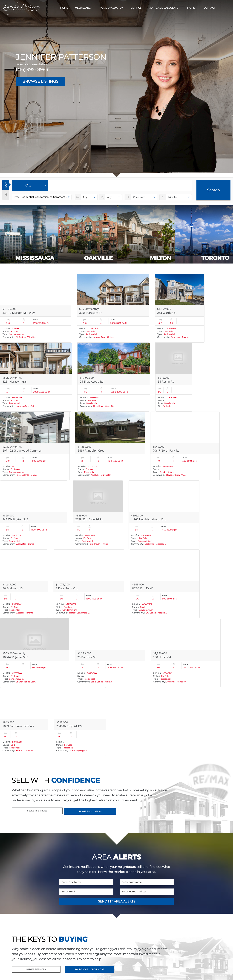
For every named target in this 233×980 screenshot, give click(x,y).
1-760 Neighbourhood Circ (149, 519)
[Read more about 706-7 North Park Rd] (185, 446)
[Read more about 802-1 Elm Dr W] (165, 584)
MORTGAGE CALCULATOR (90, 969)
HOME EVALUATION (90, 811)
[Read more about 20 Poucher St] (110, 653)
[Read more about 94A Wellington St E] (34, 515)
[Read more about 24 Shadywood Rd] (114, 377)
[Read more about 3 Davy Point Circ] (89, 584)
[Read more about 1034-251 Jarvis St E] (35, 653)
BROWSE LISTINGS (40, 81)
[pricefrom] (176, 197)
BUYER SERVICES (36, 969)
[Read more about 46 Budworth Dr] (24, 584)
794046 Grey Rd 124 (69, 726)
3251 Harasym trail (15, 381)
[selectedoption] (30, 185)
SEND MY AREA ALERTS (117, 901)
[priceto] (141, 197)
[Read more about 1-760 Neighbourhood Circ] (164, 515)
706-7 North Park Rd (166, 450)
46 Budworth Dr (13, 588)
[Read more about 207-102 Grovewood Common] (35, 446)
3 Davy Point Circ (67, 588)
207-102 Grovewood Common (22, 450)
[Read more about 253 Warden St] (180, 308)
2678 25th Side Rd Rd (89, 519)
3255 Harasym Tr (90, 313)
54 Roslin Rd (166, 381)
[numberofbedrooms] (86, 197)
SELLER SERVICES (37, 811)
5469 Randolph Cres (91, 450)
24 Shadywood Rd (92, 381)
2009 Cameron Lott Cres (18, 726)
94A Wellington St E (15, 519)
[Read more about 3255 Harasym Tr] (113, 308)
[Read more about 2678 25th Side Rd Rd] (98, 515)
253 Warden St (167, 313)
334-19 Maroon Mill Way (19, 313)
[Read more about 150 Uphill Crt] (186, 653)
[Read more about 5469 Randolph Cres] (110, 446)
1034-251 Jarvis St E (15, 657)
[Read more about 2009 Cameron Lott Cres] (24, 722)
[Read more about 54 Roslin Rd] (174, 377)
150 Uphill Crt (162, 657)
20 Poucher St (86, 657)
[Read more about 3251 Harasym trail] (36, 377)
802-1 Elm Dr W (142, 588)
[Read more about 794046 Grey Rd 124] (80, 722)
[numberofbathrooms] (110, 197)
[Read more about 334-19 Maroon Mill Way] (36, 308)
